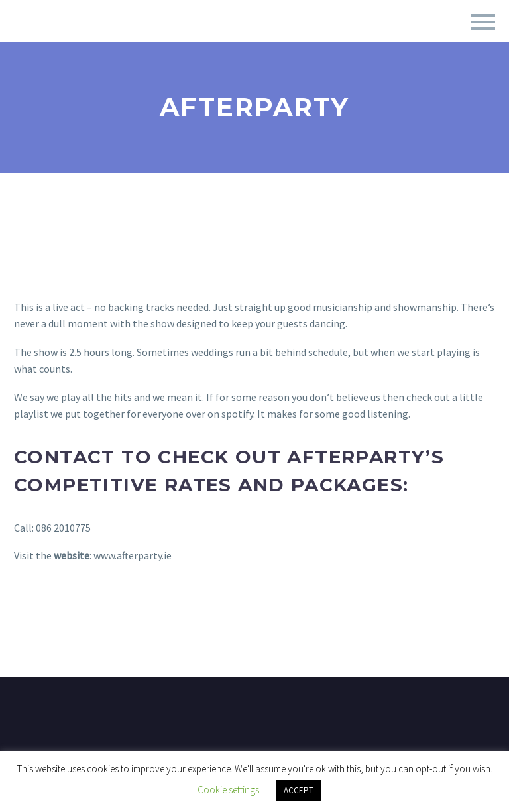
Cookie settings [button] (228, 790)
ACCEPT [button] (299, 790)
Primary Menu (483, 22)
